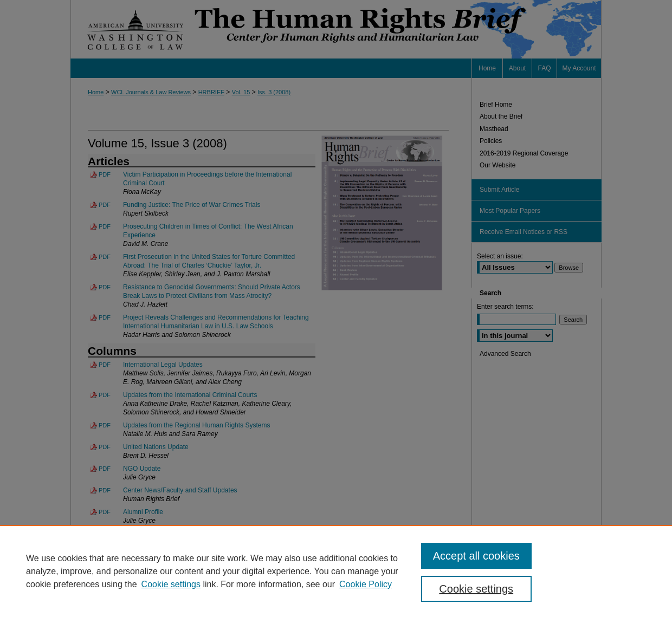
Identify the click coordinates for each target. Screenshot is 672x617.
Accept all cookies (476, 556)
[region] (336, 571)
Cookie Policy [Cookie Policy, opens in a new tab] (366, 584)
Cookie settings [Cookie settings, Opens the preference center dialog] (476, 589)
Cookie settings (171, 584)
